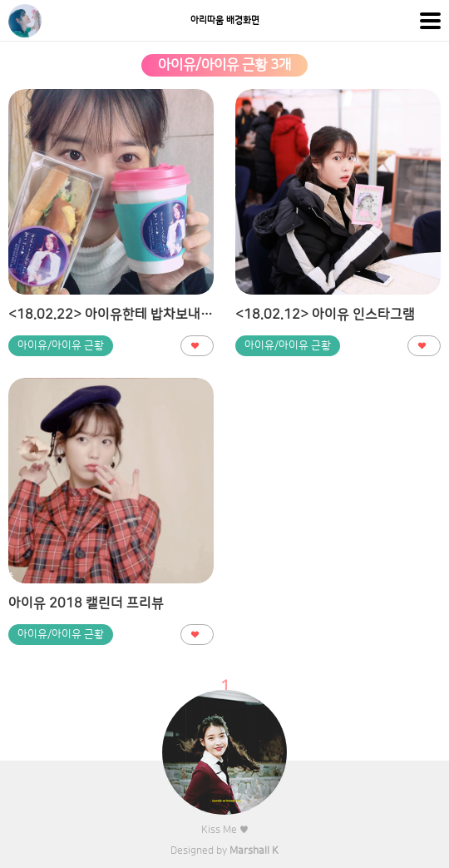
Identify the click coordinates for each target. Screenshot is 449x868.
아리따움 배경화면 (225, 21)
